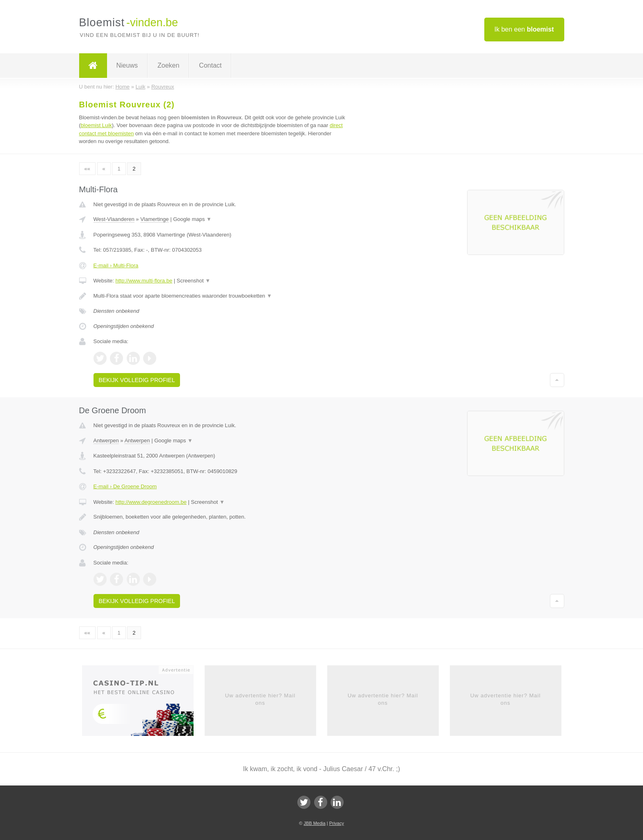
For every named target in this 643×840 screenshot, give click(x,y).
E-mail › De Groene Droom (125, 486)
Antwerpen (106, 440)
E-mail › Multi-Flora (116, 265)
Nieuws (127, 65)
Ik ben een (524, 29)
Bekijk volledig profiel (137, 380)
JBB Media (314, 823)
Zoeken (168, 65)
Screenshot (194, 281)
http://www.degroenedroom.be (151, 502)
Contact (210, 65)
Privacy (337, 823)
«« (87, 169)
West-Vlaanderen (114, 219)
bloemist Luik (96, 125)
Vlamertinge (154, 219)
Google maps (192, 219)
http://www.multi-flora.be (144, 281)
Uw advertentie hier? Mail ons (260, 699)
